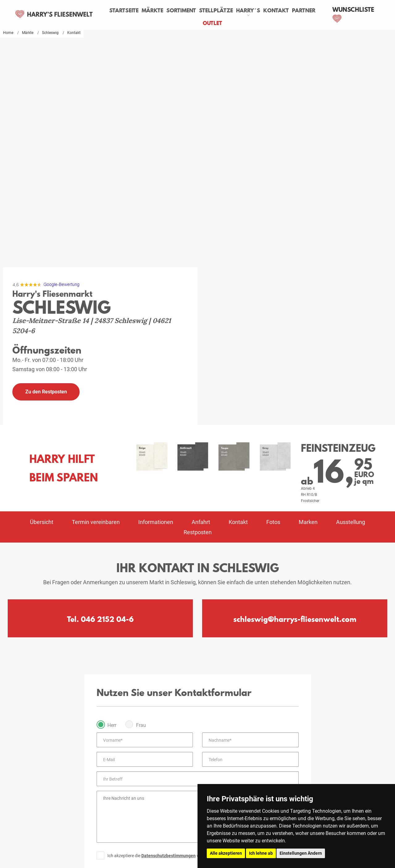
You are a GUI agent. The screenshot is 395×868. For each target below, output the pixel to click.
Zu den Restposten (46, 154)
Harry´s (262, 10)
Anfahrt (201, 284)
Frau (141, 487)
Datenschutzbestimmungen (168, 618)
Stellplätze (230, 10)
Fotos (273, 284)
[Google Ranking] (46, 47)
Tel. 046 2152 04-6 (100, 381)
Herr (112, 487)
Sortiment (195, 10)
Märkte (166, 10)
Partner (201, 23)
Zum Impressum (198, 766)
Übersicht (42, 284)
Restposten (198, 294)
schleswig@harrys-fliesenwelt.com (295, 381)
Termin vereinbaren (96, 284)
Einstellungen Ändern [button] (301, 853)
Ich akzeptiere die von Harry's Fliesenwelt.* (175, 618)
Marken (308, 284)
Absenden (197, 641)
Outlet (226, 23)
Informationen (156, 284)
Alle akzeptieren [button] (226, 853)
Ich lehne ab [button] (261, 853)
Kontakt (290, 10)
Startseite (137, 10)
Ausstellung (351, 284)
